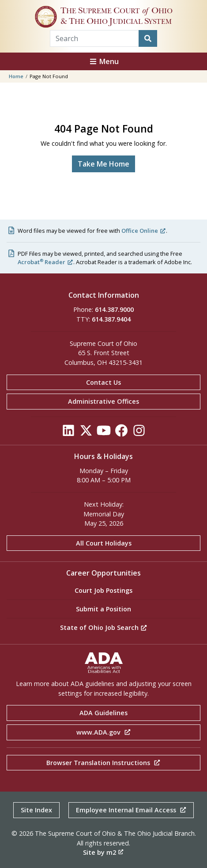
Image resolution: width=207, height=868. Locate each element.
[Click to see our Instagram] (139, 433)
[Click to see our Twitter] (86, 433)
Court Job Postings (103, 590)
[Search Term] (94, 38)
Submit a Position (103, 609)
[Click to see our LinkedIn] (68, 433)
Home (16, 76)
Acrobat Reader (45, 262)
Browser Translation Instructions (103, 763)
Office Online (144, 231)
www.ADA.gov (104, 732)
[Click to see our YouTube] (104, 433)
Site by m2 (103, 852)
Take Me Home (103, 164)
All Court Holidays (104, 543)
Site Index (36, 810)
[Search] (148, 38)
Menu (104, 61)
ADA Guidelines (103, 713)
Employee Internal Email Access (131, 810)
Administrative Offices (103, 401)
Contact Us (103, 382)
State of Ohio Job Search (104, 627)
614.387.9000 (114, 309)
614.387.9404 (111, 319)
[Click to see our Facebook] (121, 433)
